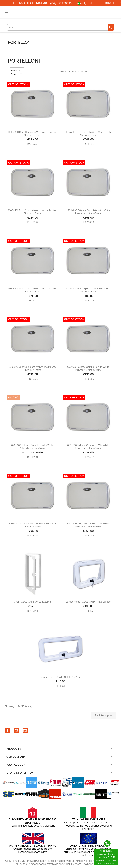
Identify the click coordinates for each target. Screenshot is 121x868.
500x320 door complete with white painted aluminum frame (33, 368)
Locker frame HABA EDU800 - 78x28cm (61, 677)
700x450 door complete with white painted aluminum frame (33, 525)
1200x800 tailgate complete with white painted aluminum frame (88, 212)
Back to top (104, 715)
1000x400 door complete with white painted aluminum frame (88, 134)
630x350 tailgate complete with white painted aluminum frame (88, 368)
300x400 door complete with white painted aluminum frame (88, 290)
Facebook (8, 731)
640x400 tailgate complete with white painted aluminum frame (33, 447)
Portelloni (20, 42)
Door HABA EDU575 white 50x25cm (33, 602)
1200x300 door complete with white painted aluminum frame (33, 212)
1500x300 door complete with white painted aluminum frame (33, 290)
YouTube (16, 731)
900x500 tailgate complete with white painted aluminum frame (88, 525)
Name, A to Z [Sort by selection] (17, 72)
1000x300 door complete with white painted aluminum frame (33, 134)
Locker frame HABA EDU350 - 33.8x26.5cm (88, 602)
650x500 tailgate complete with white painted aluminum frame (88, 447)
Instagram (25, 731)
